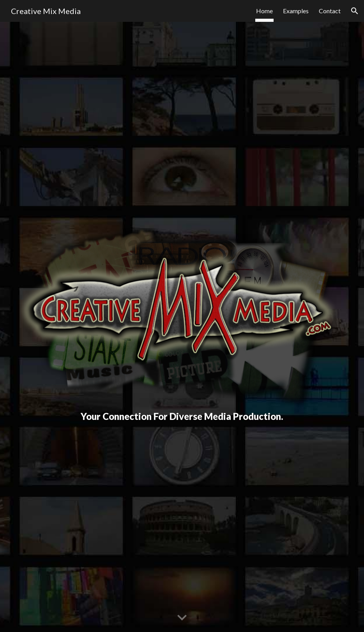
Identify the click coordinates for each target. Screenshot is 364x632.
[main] (182, 417)
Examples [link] (296, 11)
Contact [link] (330, 11)
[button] (355, 11)
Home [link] (264, 11)
